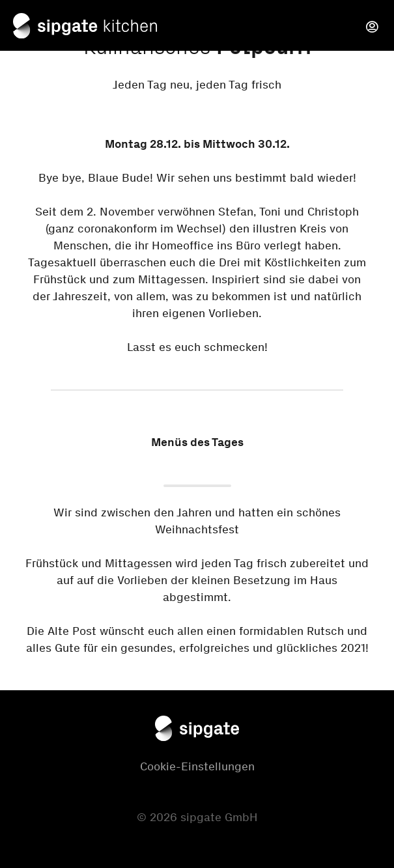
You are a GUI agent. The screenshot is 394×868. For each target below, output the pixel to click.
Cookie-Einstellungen (197, 766)
